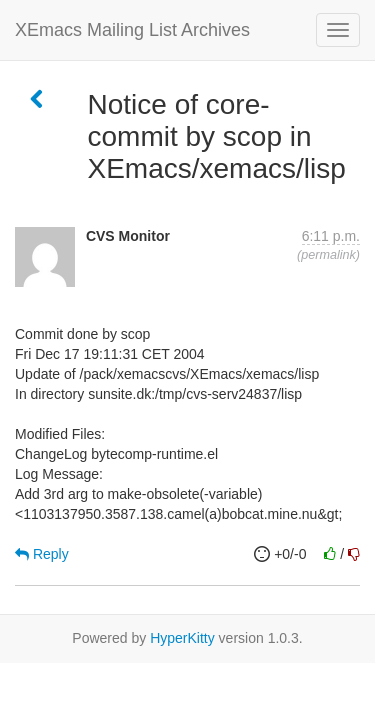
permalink (328, 255)
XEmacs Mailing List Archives (132, 30)
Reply (42, 554)
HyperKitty (182, 638)
